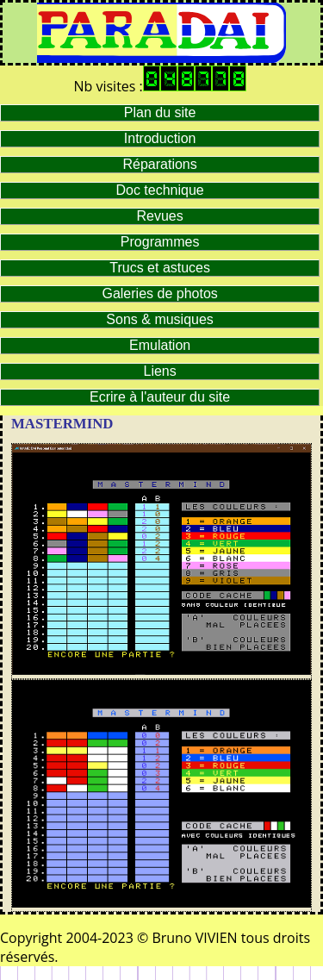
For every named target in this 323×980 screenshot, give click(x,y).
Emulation (160, 345)
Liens (160, 371)
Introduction (160, 138)
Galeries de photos (159, 293)
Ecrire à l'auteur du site (160, 397)
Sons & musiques (160, 319)
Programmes (160, 242)
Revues (160, 216)
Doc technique (159, 190)
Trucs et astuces (160, 268)
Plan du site (160, 112)
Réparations (159, 164)
